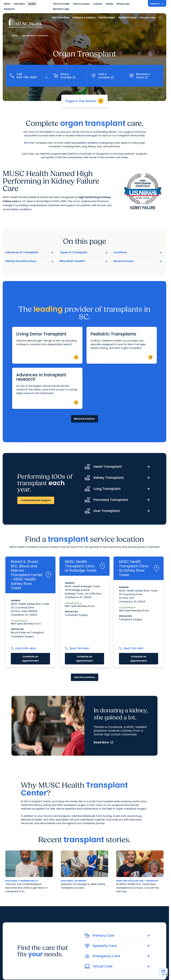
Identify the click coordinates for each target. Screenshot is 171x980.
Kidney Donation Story (30, 261)
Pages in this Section (85, 101)
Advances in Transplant (30, 252)
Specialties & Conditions (35, 36)
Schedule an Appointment (30, 659)
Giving (109, 4)
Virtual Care (123, 4)
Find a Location (81, 4)
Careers (98, 4)
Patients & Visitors (84, 17)
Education (19, 4)
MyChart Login (61, 9)
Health (32, 4)
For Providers (107, 17)
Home (15, 36)
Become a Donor (84, 419)
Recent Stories (138, 261)
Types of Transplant (84, 252)
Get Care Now (60, 17)
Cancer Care (148, 17)
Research (9, 9)
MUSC (7, 4)
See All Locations (85, 677)
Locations (138, 252)
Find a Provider (61, 4)
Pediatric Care (127, 17)
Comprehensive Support (36, 500)
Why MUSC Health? (84, 261)
